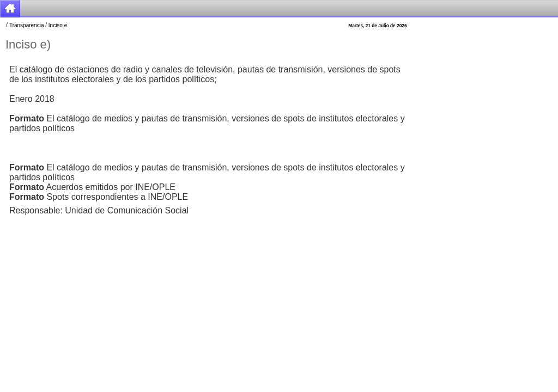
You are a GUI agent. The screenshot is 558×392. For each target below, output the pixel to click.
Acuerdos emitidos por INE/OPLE (92, 187)
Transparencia (27, 25)
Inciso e (58, 25)
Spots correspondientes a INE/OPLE (99, 197)
